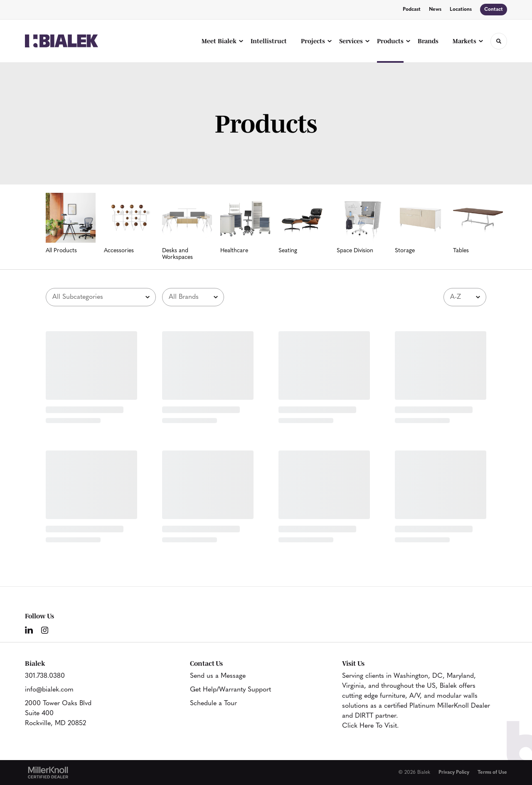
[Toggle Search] (499, 41)
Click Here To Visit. (370, 726)
